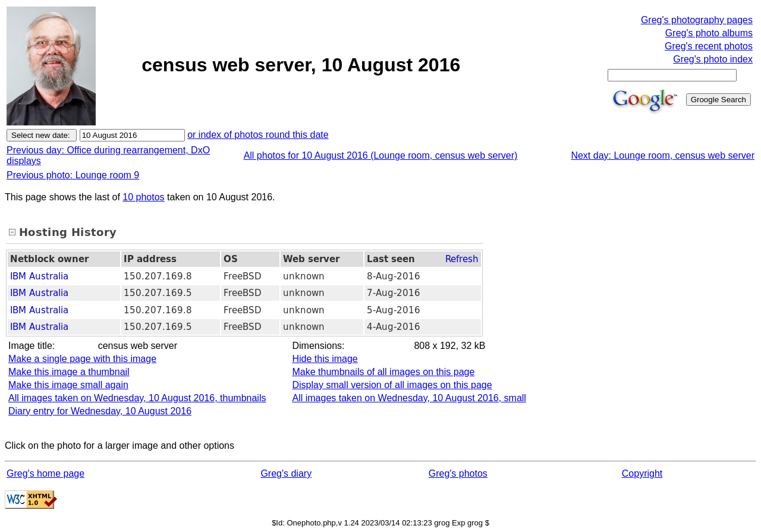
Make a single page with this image (82, 359)
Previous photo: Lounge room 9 (73, 175)
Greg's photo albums (709, 33)
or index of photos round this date (258, 135)
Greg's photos (458, 473)
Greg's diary (286, 473)
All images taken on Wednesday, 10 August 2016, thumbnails (137, 398)
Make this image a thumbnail (69, 372)
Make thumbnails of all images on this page (383, 372)
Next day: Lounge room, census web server (663, 155)
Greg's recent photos (709, 46)
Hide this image (325, 359)
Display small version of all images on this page (392, 385)
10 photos (143, 197)
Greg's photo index (713, 59)
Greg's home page (45, 473)
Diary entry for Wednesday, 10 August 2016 (100, 411)
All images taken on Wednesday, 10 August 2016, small (409, 398)
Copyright (642, 473)
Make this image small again (68, 385)
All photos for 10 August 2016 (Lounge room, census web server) (381, 155)
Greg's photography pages (697, 20)
